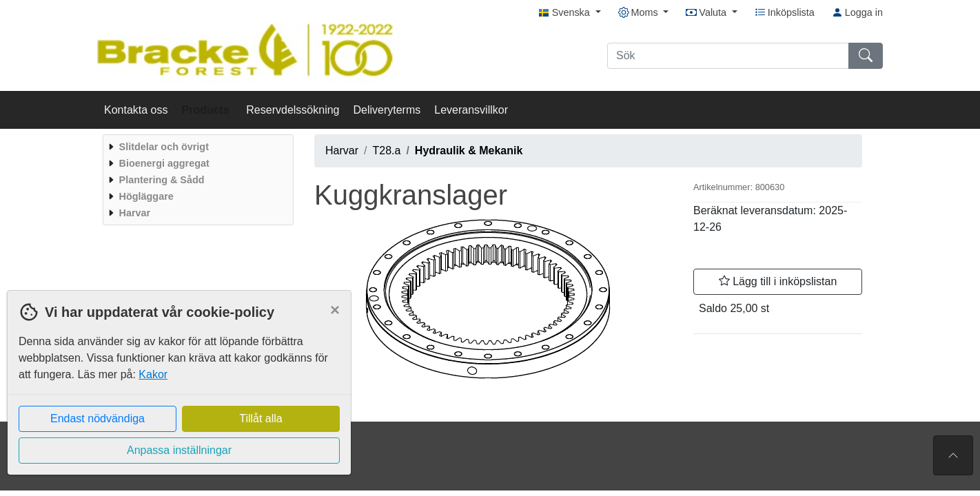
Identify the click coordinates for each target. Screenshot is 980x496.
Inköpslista (785, 12)
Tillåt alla (261, 418)
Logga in (857, 12)
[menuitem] (196, 147)
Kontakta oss (136, 110)
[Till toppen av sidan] (953, 455)
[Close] (335, 310)
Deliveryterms (387, 110)
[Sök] (728, 56)
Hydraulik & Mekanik (469, 151)
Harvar (342, 151)
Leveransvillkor (471, 110)
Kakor (153, 374)
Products (207, 110)
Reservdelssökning (293, 110)
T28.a (386, 151)
